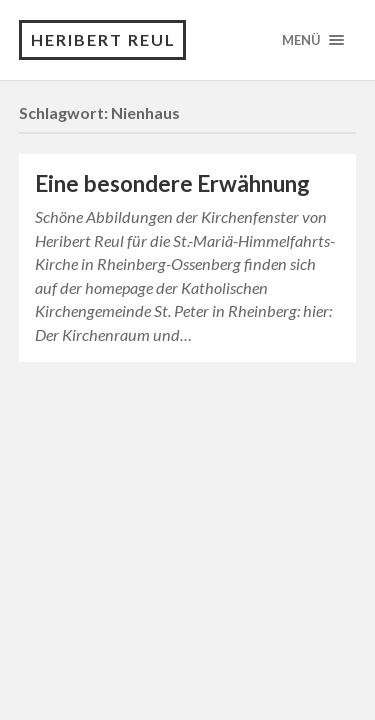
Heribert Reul (103, 39)
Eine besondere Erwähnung (172, 183)
